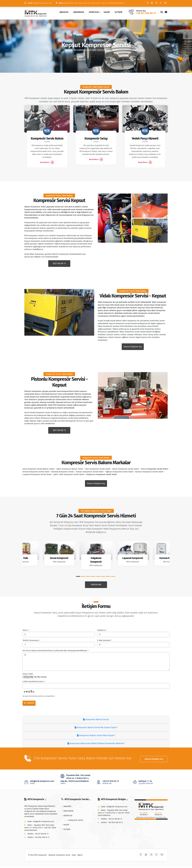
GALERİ (107, 13)
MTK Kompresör (23, 563)
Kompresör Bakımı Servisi (96, 721)
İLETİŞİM (119, 13)
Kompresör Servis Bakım (47, 140)
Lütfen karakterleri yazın (34, 683)
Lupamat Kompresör (133, 559)
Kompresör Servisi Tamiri (158, 470)
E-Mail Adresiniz (105, 641)
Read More (47, 163)
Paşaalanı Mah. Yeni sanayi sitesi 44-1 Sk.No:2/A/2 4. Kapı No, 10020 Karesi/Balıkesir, (40, 828)
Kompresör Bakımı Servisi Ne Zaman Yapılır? (96, 729)
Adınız (26, 631)
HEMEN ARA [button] (96, 586)
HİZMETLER (94, 13)
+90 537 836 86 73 (146, 14)
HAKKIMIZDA (79, 13)
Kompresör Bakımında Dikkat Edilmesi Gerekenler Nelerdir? (96, 745)
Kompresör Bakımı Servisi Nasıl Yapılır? (96, 737)
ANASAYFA (64, 13)
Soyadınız (102, 631)
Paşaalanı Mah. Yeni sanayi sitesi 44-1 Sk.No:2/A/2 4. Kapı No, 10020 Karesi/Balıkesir (64, 5)
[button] (78, 577)
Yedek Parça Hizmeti (145, 140)
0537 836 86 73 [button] (59, 265)
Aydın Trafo (23, 559)
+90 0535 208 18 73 (42, 838)
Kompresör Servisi (76, 821)
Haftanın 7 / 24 (149, 783)
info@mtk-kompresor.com (40, 3)
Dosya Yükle (28, 675)
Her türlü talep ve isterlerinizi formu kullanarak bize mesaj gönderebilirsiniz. (56, 652)
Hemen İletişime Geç (154, 759)
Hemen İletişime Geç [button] (133, 348)
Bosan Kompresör (59, 559)
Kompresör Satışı (96, 140)
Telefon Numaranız (31, 641)
